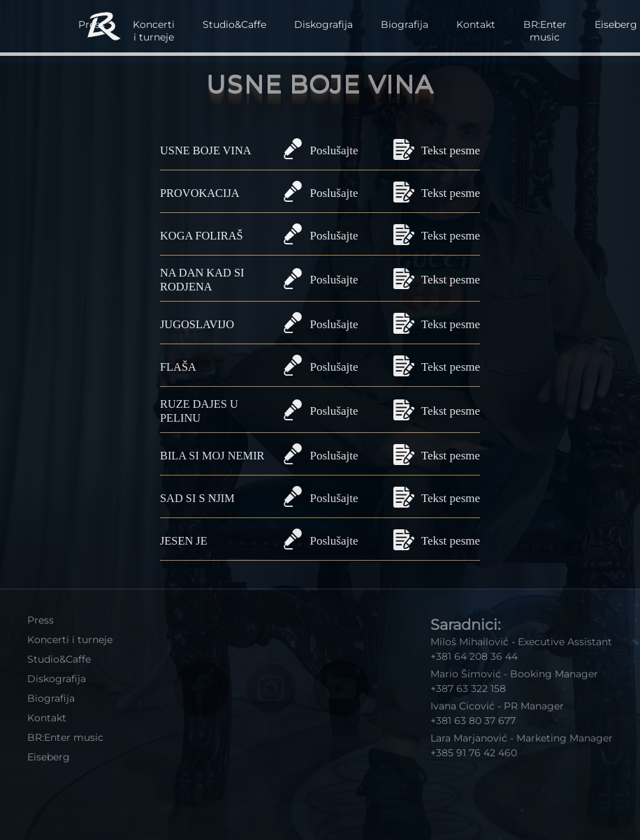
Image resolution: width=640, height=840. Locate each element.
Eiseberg (49, 757)
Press (41, 620)
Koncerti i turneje (154, 31)
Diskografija (323, 24)
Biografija (405, 24)
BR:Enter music (545, 31)
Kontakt (476, 24)
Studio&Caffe (234, 24)
